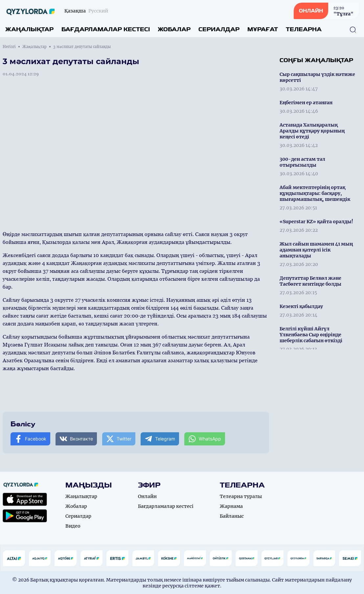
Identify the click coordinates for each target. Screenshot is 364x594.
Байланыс (232, 516)
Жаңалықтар (29, 29)
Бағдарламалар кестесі (106, 29)
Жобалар (174, 29)
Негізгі (9, 47)
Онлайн (147, 496)
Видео (73, 526)
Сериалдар (219, 29)
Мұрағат (263, 29)
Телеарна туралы (241, 496)
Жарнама (231, 506)
